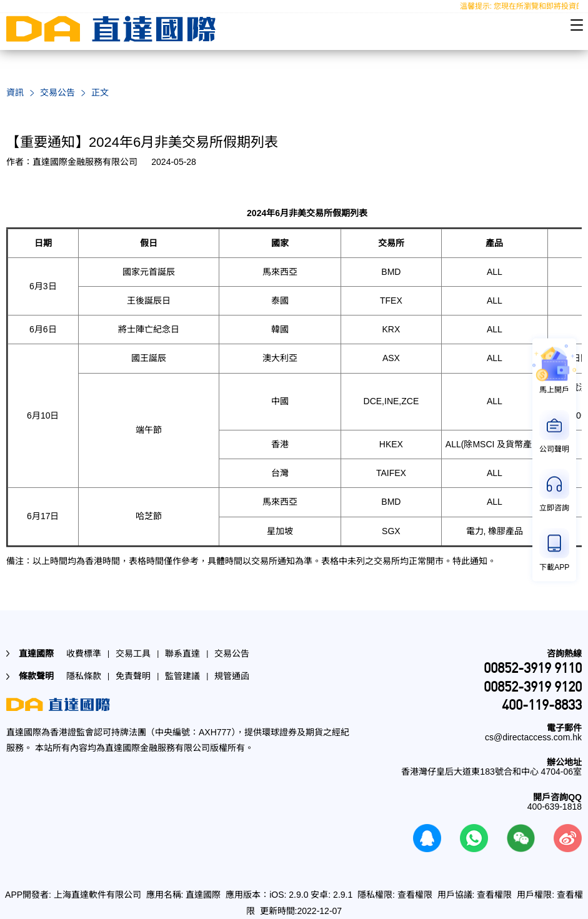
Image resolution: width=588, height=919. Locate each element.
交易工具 (133, 653)
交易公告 (57, 92)
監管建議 (182, 676)
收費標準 (84, 653)
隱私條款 (84, 676)
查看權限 (415, 895)
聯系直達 (182, 653)
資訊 (15, 92)
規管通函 (232, 676)
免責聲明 (133, 676)
